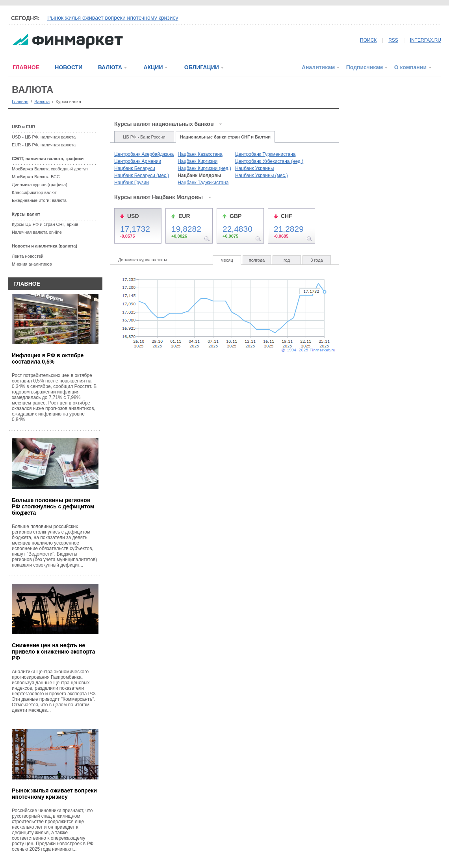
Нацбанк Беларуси (135, 168)
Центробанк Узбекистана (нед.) (269, 161)
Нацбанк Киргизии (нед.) (204, 168)
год (287, 260)
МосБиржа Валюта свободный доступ (50, 169)
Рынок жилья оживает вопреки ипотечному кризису (113, 18)
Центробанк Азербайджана (144, 154)
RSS (393, 40)
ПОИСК (368, 40)
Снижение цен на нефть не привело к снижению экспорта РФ (54, 652)
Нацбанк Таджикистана (203, 183)
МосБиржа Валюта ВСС (36, 177)
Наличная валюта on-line (37, 232)
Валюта (42, 102)
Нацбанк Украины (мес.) (262, 175)
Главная (20, 102)
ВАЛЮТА (110, 67)
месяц (227, 260)
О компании (410, 67)
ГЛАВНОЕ (26, 67)
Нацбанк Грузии (132, 183)
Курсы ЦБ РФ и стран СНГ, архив (45, 224)
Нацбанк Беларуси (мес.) (142, 175)
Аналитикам (318, 67)
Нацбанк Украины (254, 168)
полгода (257, 260)
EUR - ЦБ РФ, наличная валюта (44, 145)
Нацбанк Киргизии (198, 161)
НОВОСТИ (69, 67)
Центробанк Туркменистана (265, 154)
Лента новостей (28, 256)
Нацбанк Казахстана (200, 154)
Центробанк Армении (138, 161)
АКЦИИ (153, 67)
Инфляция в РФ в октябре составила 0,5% (48, 358)
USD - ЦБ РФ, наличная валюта (44, 137)
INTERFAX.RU (426, 40)
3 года (316, 260)
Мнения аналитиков (32, 264)
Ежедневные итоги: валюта (39, 200)
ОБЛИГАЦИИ (202, 67)
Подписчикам (365, 67)
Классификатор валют (34, 192)
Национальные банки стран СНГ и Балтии (225, 137)
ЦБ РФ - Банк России (144, 137)
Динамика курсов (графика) (40, 185)
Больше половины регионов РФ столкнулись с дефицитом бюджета (53, 506)
